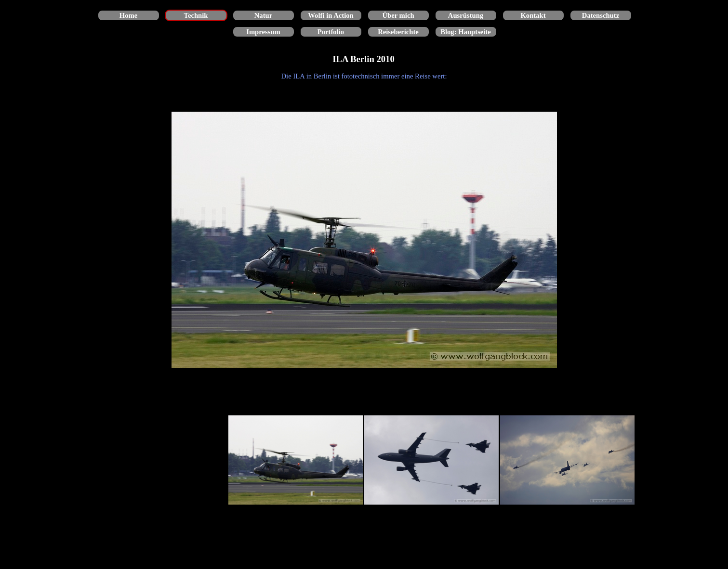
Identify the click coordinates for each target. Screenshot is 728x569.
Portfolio (331, 32)
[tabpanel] (364, 76)
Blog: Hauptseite (466, 32)
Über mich (398, 15)
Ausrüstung (466, 15)
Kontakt (533, 15)
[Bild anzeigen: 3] (568, 460)
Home (128, 15)
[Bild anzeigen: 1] (296, 460)
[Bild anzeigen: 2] (432, 460)
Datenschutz (601, 15)
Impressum (263, 32)
